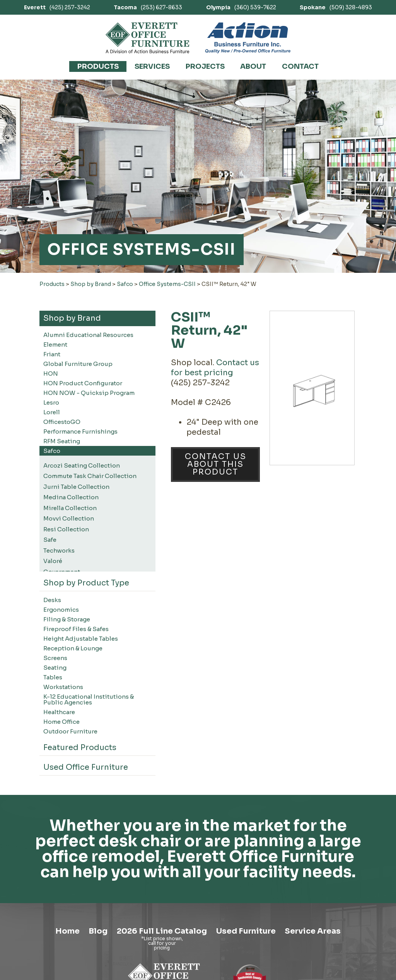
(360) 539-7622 (241, 7)
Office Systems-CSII (167, 284)
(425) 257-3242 (57, 7)
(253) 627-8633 (148, 7)
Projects (205, 66)
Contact (300, 66)
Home (66, 931)
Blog (97, 931)
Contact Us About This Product (216, 464)
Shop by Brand (91, 284)
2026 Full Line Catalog (161, 931)
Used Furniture (246, 931)
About (253, 66)
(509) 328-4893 (336, 7)
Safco (125, 284)
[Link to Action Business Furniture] (248, 38)
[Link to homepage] (148, 38)
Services (152, 66)
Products (98, 66)
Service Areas (313, 931)
